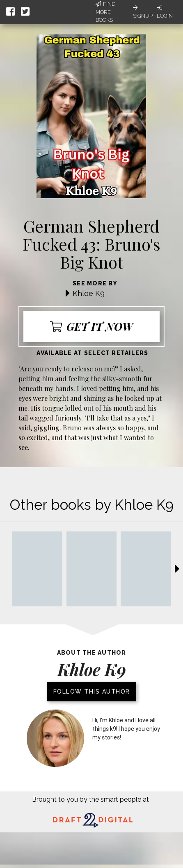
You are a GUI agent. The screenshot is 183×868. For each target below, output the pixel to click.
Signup (143, 12)
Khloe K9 (89, 293)
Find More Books (105, 12)
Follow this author (92, 692)
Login (165, 12)
